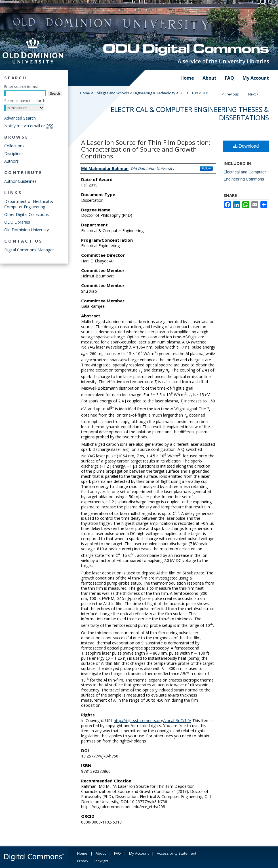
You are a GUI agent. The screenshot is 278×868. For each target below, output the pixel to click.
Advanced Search (20, 118)
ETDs (194, 93)
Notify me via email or (29, 126)
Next (252, 94)
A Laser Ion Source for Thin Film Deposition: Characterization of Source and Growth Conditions (146, 149)
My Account (139, 853)
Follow (206, 168)
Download (246, 146)
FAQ (117, 853)
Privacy (83, 861)
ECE (182, 93)
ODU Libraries (17, 222)
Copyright (101, 861)
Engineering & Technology (154, 93)
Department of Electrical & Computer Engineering (29, 204)
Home (85, 93)
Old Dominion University (27, 230)
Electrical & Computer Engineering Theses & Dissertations (190, 113)
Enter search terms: (21, 86)
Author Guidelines (20, 181)
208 (205, 93)
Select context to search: (25, 101)
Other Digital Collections (27, 214)
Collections (14, 146)
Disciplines (14, 153)
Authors (11, 161)
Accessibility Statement (177, 853)
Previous (232, 94)
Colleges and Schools (112, 93)
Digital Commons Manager (29, 250)
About (101, 853)
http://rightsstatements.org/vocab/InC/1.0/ (152, 720)
